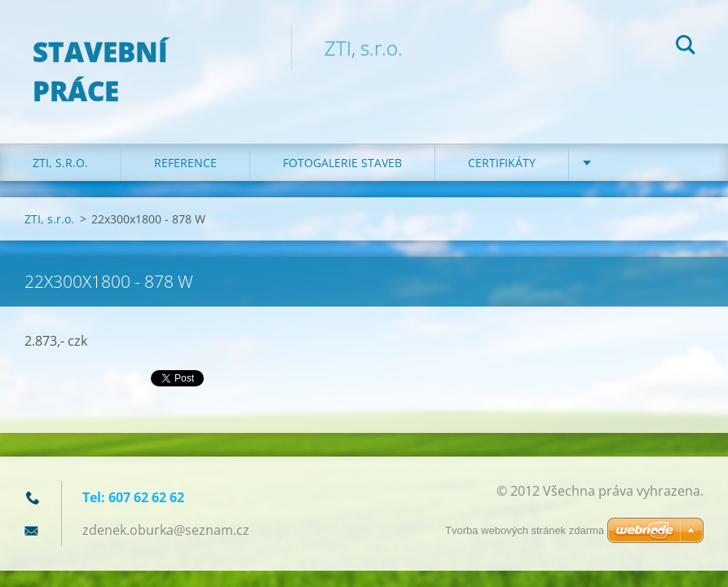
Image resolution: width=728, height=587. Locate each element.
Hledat (686, 47)
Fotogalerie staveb (342, 163)
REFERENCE (185, 163)
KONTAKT (628, 163)
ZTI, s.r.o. (60, 163)
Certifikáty (502, 163)
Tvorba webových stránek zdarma (525, 530)
